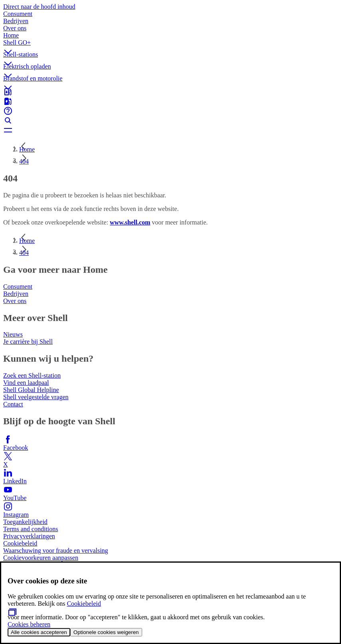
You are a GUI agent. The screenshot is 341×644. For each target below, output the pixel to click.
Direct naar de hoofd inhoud (39, 7)
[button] (170, 45)
